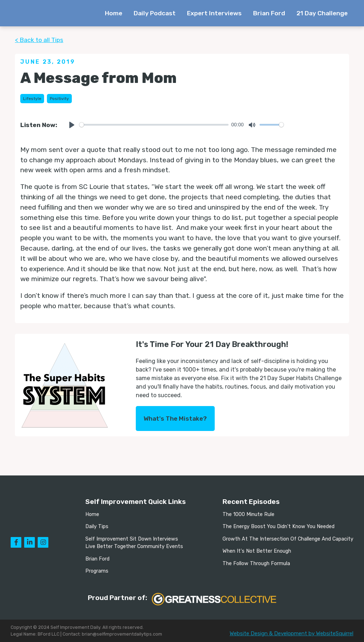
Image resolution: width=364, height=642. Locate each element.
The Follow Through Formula (256, 564)
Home (114, 13)
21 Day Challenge (322, 13)
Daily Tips (97, 527)
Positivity (59, 99)
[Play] (72, 125)
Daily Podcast (155, 13)
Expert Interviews (214, 13)
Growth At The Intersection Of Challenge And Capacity (288, 539)
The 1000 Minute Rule (248, 514)
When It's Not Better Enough (257, 551)
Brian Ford (269, 13)
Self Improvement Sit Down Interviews (132, 539)
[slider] (154, 125)
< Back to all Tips (39, 40)
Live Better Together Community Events (134, 546)
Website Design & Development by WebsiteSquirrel (291, 633)
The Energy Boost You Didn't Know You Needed (279, 527)
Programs (97, 571)
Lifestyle (32, 99)
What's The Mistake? (175, 419)
